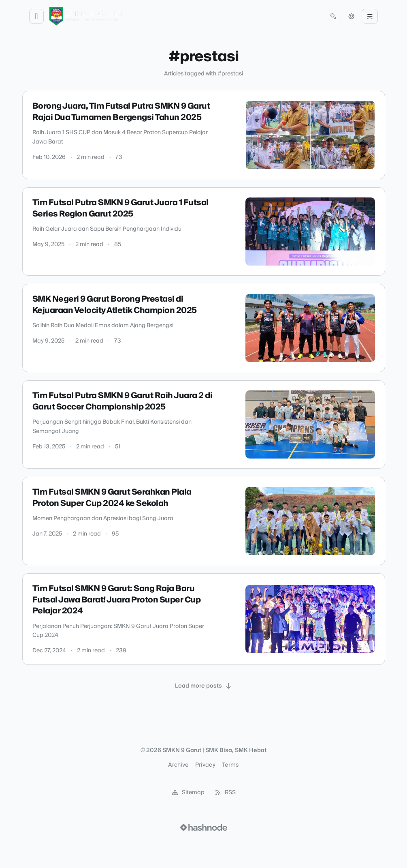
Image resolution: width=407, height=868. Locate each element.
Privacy (205, 765)
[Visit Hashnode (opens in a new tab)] (204, 827)
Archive (178, 765)
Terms (230, 765)
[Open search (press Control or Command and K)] (333, 16)
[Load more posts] (204, 686)
